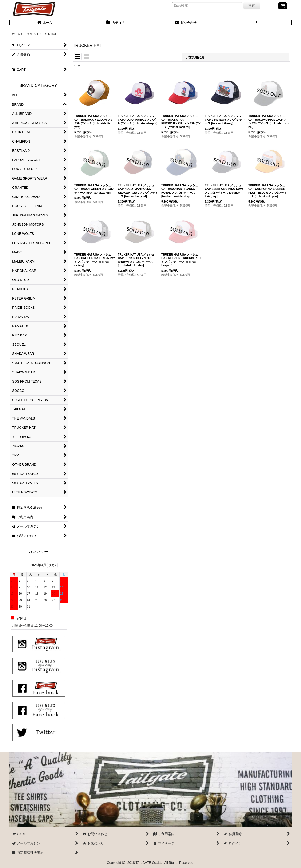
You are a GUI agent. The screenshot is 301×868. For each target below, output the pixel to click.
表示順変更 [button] (194, 57)
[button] (256, 23)
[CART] (283, 6)
